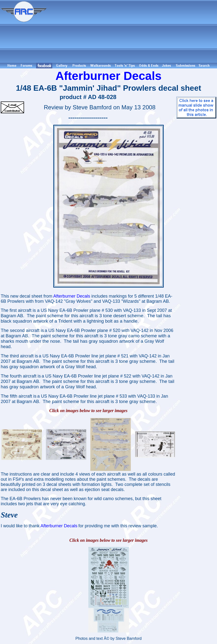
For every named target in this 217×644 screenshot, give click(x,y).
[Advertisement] (133, 31)
